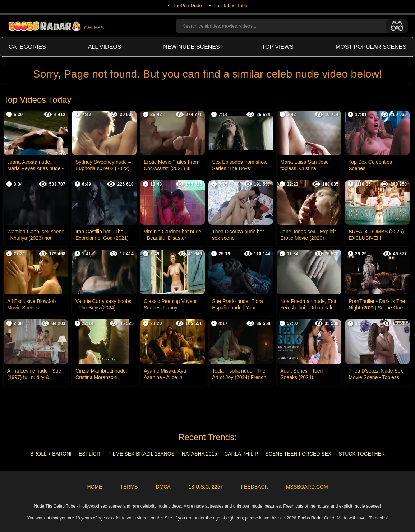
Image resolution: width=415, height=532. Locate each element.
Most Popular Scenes (371, 47)
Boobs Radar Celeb (316, 518)
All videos (105, 47)
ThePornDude (187, 6)
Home (94, 487)
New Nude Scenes (191, 47)
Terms (129, 487)
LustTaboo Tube (231, 6)
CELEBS (56, 26)
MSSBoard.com (307, 487)
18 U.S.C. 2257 (206, 487)
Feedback (254, 487)
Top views (278, 47)
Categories (27, 47)
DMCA (163, 487)
